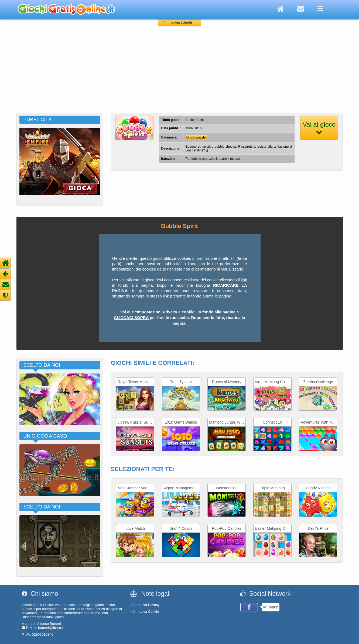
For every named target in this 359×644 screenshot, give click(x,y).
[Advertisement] (180, 72)
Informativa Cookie (144, 612)
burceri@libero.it (51, 628)
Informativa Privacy (145, 605)
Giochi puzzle (196, 137)
